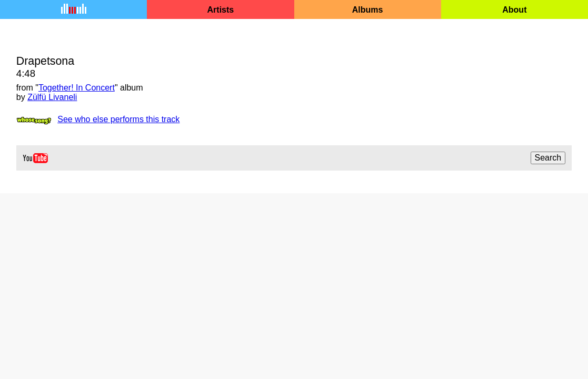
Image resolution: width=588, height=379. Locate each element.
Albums (368, 10)
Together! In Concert (77, 88)
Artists (221, 10)
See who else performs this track (118, 119)
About (514, 10)
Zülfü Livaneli (52, 97)
